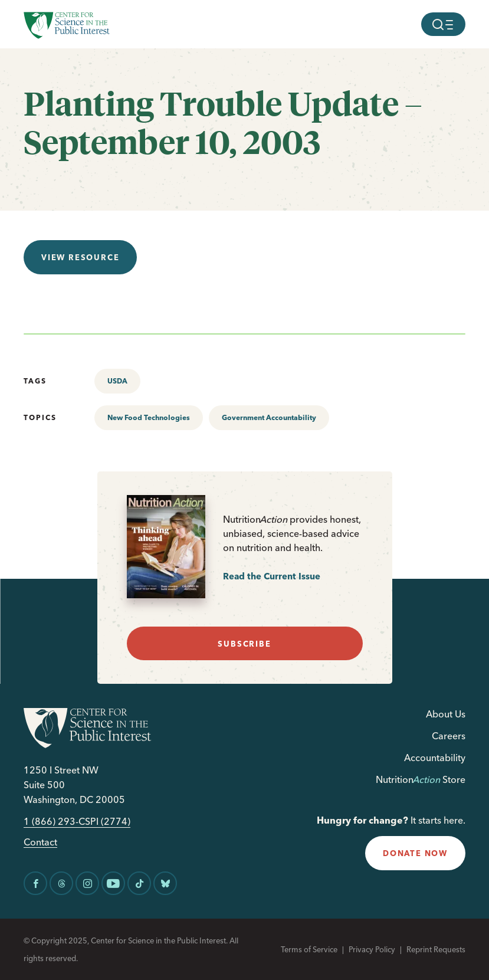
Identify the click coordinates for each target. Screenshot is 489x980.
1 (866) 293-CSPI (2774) (77, 822)
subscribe (244, 644)
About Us (446, 714)
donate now (415, 853)
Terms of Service (309, 949)
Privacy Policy (372, 949)
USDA (117, 381)
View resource (80, 257)
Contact (40, 842)
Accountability (435, 758)
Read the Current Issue (272, 576)
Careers (449, 736)
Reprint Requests (436, 949)
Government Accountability (269, 417)
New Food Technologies (149, 417)
